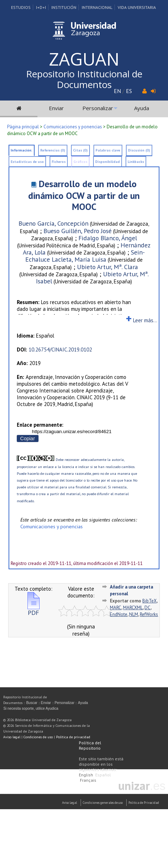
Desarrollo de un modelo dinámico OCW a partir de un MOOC (84, 195)
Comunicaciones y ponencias (73, 127)
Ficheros (59, 162)
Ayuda (142, 108)
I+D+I (41, 7)
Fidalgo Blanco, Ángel (108, 238)
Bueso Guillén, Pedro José (78, 231)
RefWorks (149, 614)
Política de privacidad (73, 737)
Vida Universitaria (137, 7)
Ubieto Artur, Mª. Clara (108, 267)
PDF (34, 610)
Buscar (32, 703)
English (86, 775)
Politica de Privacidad (144, 803)
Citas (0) (80, 150)
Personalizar (98, 108)
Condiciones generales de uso (103, 803)
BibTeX (149, 601)
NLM (134, 614)
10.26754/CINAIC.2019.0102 (60, 350)
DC (147, 608)
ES (129, 91)
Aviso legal (12, 737)
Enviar (56, 108)
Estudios (21, 7)
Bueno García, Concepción (54, 223)
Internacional (97, 7)
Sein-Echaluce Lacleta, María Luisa (85, 256)
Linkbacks (136, 162)
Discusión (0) (139, 150)
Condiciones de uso (38, 737)
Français (88, 780)
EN (117, 91)
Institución (64, 7)
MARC (116, 608)
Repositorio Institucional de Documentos (84, 79)
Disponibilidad (108, 162)
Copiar (28, 438)
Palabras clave (108, 150)
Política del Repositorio (90, 745)
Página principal (23, 127)
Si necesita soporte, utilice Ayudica (31, 708)
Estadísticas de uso (27, 162)
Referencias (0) (53, 150)
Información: (22, 150)
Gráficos (80, 162)
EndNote (119, 614)
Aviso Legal (70, 803)
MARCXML (133, 608)
